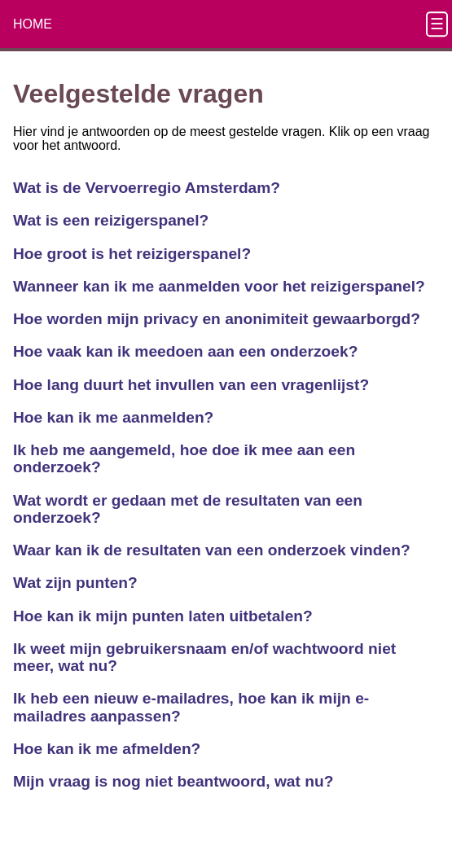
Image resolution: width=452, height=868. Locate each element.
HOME (33, 24)
